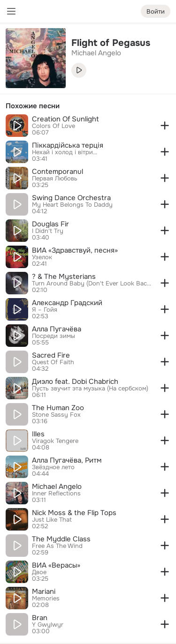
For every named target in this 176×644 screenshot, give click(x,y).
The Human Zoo (58, 408)
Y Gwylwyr (48, 625)
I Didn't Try (48, 231)
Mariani (44, 592)
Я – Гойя (45, 310)
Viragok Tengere (55, 441)
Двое (39, 572)
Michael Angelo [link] (96, 53)
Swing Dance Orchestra (71, 198)
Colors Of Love (54, 126)
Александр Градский (67, 303)
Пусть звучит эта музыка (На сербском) (90, 389)
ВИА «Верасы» (56, 565)
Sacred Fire (51, 355)
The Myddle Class (61, 539)
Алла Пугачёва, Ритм (67, 460)
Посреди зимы (54, 336)
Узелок (42, 257)
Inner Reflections (56, 494)
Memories (46, 599)
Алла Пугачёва (57, 329)
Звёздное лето (53, 467)
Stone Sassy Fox (56, 415)
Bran (40, 618)
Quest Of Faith (53, 362)
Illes (38, 434)
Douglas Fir (50, 224)
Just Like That (52, 520)
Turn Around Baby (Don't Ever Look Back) (92, 284)
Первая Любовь (55, 179)
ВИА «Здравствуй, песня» (75, 250)
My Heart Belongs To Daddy (72, 205)
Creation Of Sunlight (65, 119)
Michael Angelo (57, 487)
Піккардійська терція (68, 145)
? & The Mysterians (64, 277)
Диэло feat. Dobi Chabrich (75, 382)
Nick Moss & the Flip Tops (74, 513)
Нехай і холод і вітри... (65, 152)
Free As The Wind (57, 546)
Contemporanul (57, 172)
